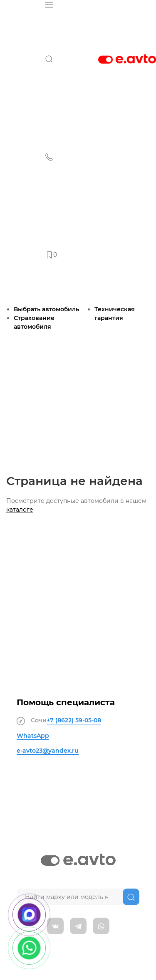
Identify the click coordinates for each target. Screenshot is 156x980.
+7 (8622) (74, 720)
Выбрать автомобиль (46, 309)
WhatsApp (33, 736)
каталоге (20, 510)
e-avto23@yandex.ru (48, 751)
